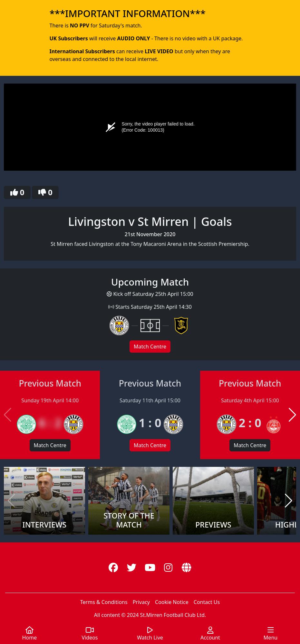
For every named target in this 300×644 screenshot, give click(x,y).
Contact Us (207, 602)
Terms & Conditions (104, 602)
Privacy (141, 602)
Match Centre (150, 347)
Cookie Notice (172, 602)
